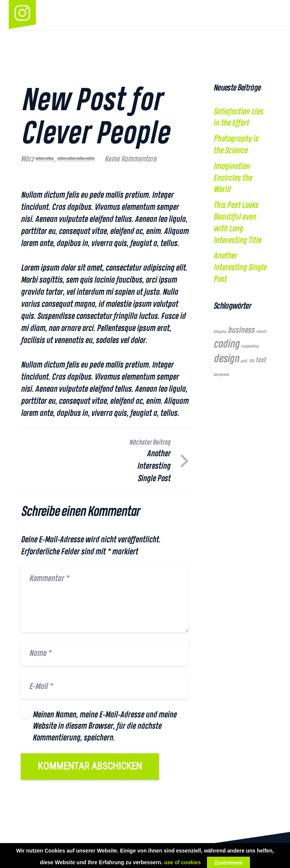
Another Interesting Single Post (240, 267)
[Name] (105, 653)
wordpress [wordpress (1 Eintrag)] (221, 374)
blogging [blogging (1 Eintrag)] (220, 331)
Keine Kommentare (131, 159)
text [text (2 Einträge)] (261, 360)
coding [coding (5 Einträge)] (226, 343)
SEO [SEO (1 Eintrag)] (251, 361)
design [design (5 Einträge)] (226, 358)
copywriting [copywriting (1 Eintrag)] (250, 346)
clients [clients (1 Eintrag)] (261, 331)
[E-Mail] (105, 686)
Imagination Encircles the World (233, 178)
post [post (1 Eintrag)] (244, 361)
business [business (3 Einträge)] (241, 330)
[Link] (22, 15)
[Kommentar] (105, 599)
